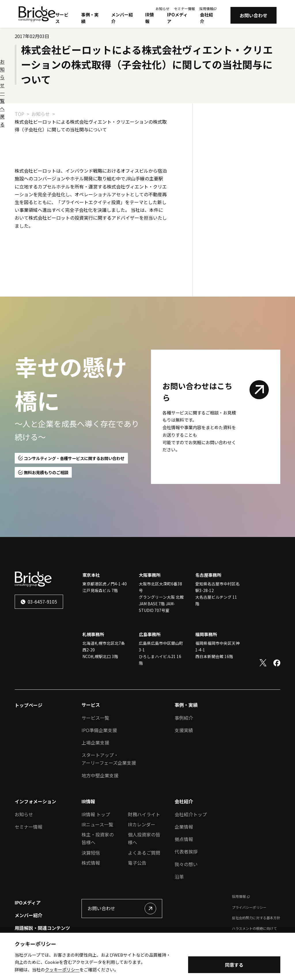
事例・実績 (90, 18)
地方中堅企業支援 (100, 775)
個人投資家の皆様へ (144, 838)
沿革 (179, 877)
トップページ (29, 705)
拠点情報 (184, 839)
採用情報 (206, 9)
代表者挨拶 (186, 851)
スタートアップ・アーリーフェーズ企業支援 (109, 759)
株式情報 (91, 863)
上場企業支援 (95, 742)
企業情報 (184, 827)
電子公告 (137, 863)
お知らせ (162, 9)
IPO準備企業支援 (99, 730)
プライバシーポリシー (249, 907)
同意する (234, 965)
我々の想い (186, 864)
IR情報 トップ (96, 814)
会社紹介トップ (191, 814)
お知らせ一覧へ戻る (232, 133)
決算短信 (91, 853)
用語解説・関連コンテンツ (42, 928)
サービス (62, 18)
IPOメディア (177, 18)
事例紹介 (184, 718)
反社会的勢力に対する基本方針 (256, 918)
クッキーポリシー (62, 970)
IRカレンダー (142, 824)
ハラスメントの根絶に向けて (254, 928)
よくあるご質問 (144, 853)
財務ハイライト (144, 814)
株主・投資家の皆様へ (98, 838)
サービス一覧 (95, 718)
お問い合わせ (254, 15)
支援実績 (184, 730)
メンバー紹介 (122, 18)
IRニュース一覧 (97, 824)
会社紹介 (206, 18)
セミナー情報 (184, 9)
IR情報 (150, 18)
